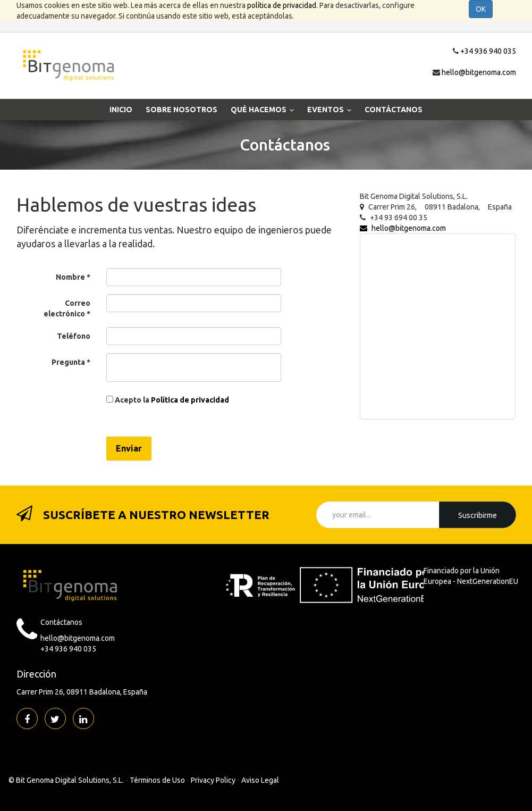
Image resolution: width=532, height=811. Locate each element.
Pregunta (68, 362)
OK (481, 9)
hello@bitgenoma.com (479, 72)
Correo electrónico (67, 308)
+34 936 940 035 (488, 51)
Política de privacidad (190, 400)
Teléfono (74, 336)
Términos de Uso (157, 780)
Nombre (70, 277)
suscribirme (478, 515)
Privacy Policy (213, 780)
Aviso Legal (260, 780)
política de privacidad (282, 5)
